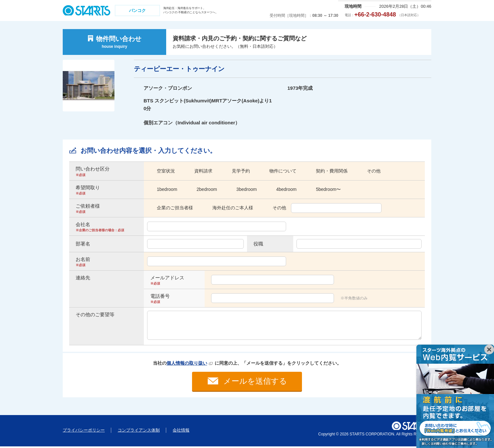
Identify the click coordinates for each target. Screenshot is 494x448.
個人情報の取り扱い (187, 363)
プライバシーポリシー (84, 432)
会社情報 (181, 432)
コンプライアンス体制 (139, 432)
